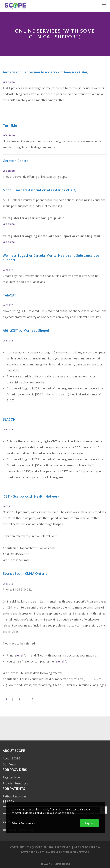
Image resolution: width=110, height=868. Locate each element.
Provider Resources (15, 783)
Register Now (12, 777)
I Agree (89, 823)
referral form (22, 655)
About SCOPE (12, 758)
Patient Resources (15, 796)
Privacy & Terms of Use (55, 864)
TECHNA (45, 852)
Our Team (9, 764)
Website (9, 224)
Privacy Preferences (23, 823)
